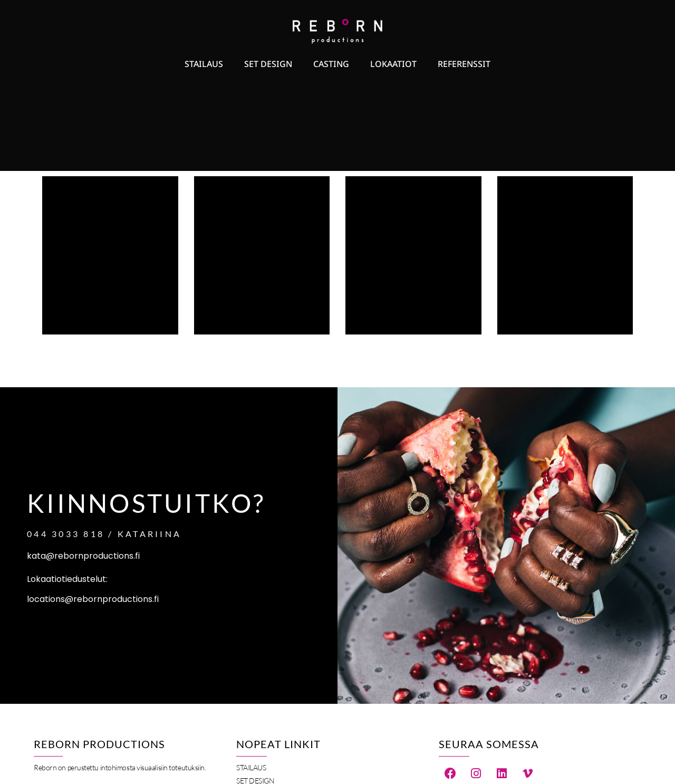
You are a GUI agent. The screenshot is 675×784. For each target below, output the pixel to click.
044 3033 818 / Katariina (104, 534)
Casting (331, 64)
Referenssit (464, 64)
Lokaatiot (393, 64)
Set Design (268, 64)
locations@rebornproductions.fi (93, 599)
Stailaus (204, 64)
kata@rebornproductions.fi (83, 556)
